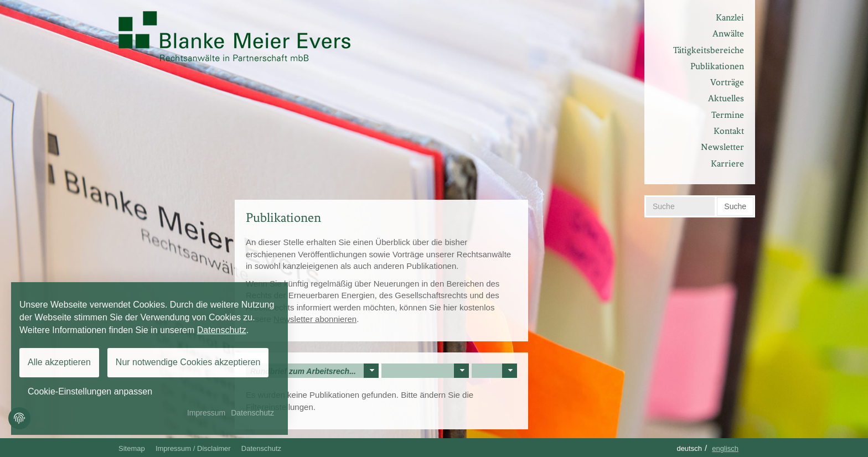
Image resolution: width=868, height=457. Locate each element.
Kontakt (729, 131)
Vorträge (727, 82)
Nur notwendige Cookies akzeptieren (188, 362)
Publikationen (717, 66)
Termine (728, 115)
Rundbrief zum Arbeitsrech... (314, 371)
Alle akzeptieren (59, 362)
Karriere (727, 163)
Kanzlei (730, 17)
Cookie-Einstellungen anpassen (90, 391)
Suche (735, 206)
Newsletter (722, 147)
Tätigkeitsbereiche (709, 50)
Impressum (206, 413)
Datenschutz (261, 448)
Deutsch (689, 448)
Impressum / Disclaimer (193, 448)
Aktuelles (726, 98)
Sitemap (132, 448)
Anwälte (728, 33)
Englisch (725, 448)
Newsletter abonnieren (315, 319)
